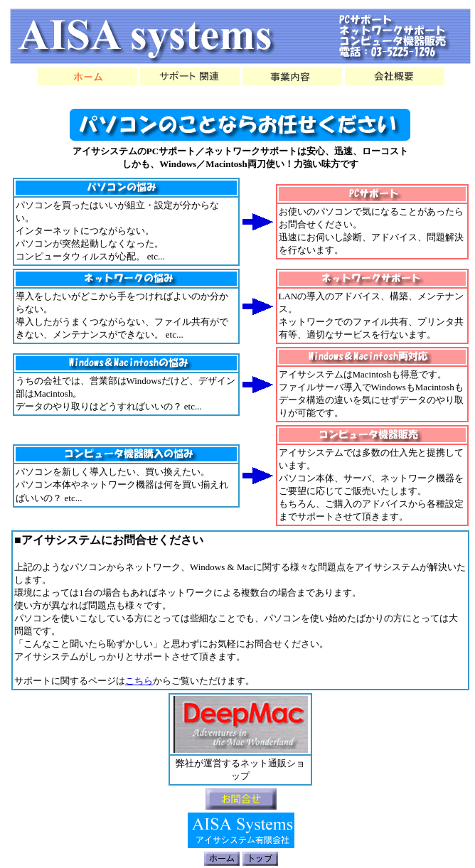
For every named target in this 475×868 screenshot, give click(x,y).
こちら (139, 681)
